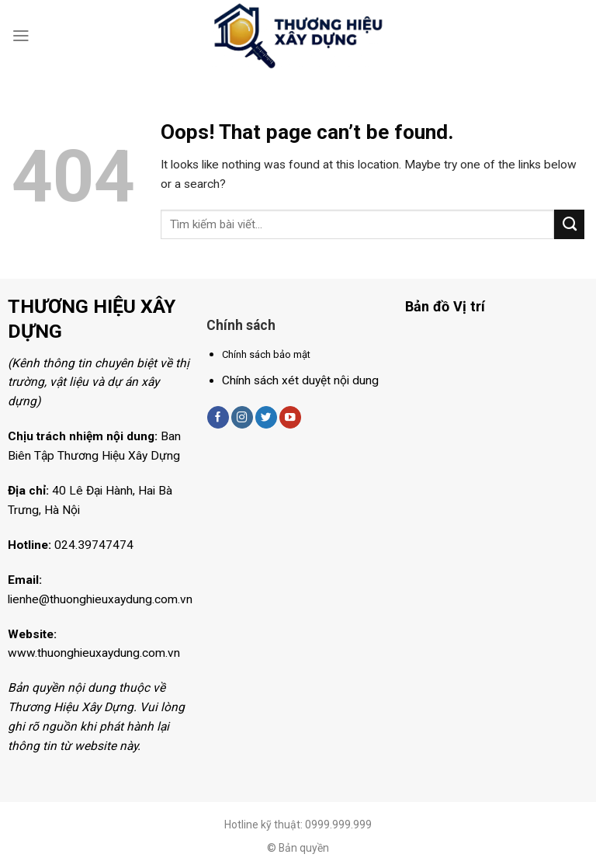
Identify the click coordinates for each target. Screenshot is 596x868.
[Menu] (21, 36)
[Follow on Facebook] (218, 417)
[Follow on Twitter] (266, 417)
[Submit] (569, 224)
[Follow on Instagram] (242, 417)
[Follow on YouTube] (290, 417)
